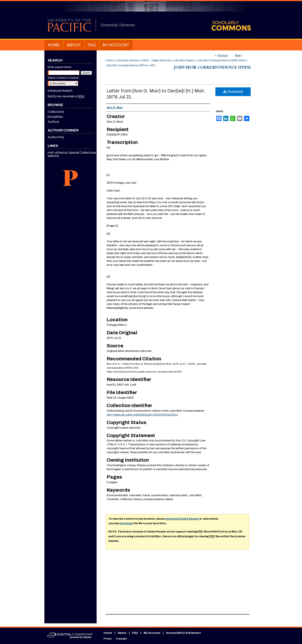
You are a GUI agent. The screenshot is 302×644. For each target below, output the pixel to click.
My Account (152, 633)
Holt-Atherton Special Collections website (72, 154)
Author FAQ (56, 137)
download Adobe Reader (182, 519)
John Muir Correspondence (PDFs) (126, 65)
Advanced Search (60, 91)
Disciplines (55, 117)
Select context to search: (63, 78)
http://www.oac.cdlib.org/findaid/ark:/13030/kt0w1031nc (142, 415)
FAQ (135, 633)
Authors (53, 122)
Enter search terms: (60, 67)
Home (109, 60)
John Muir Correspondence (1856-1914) (221, 60)
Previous (222, 55)
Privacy (108, 639)
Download (233, 92)
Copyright (121, 639)
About (122, 633)
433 (153, 65)
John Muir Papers (184, 60)
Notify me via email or (66, 96)
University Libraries (127, 60)
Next (238, 55)
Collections (56, 112)
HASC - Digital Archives (156, 60)
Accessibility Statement (183, 633)
